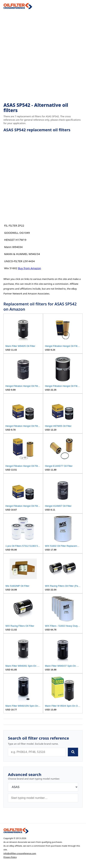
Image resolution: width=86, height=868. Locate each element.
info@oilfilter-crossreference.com (20, 853)
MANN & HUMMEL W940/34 (22, 254)
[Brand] (43, 787)
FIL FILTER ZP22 (14, 225)
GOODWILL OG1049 (17, 233)
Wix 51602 (11, 268)
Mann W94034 (13, 247)
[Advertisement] (43, 56)
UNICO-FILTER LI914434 (19, 261)
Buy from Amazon (30, 268)
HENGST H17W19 (15, 240)
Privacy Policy (10, 857)
